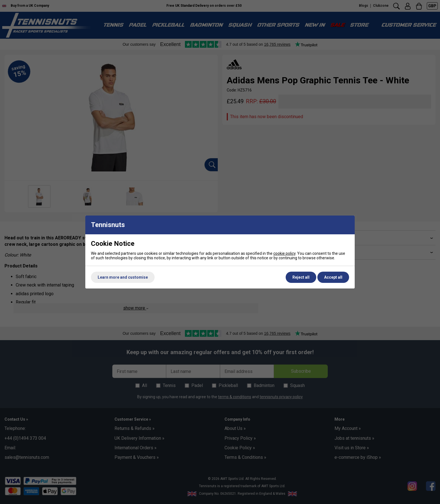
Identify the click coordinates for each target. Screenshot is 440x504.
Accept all (333, 277)
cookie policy (284, 253)
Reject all (301, 277)
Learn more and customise (123, 277)
